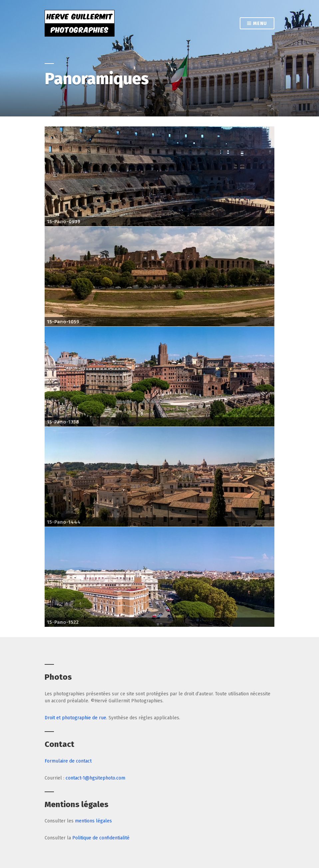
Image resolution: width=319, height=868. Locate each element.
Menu (257, 24)
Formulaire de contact (68, 761)
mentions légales (93, 821)
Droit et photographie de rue (75, 718)
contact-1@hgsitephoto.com (95, 778)
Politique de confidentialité (101, 838)
